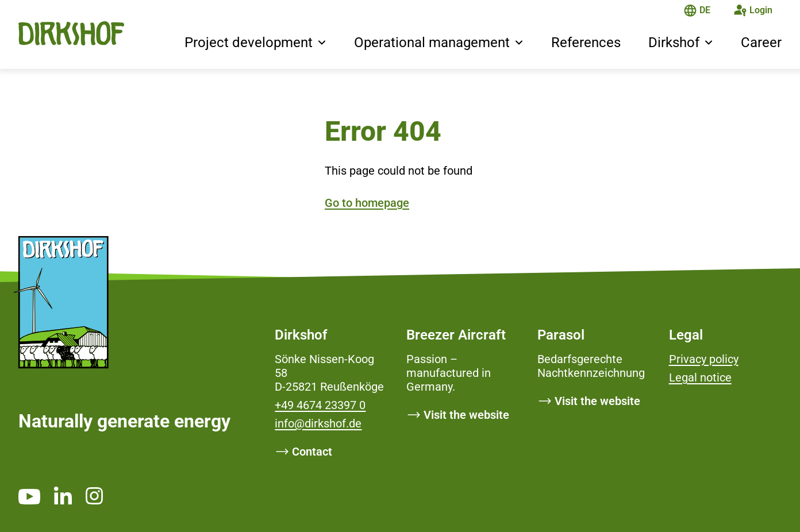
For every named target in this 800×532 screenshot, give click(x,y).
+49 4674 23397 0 (320, 405)
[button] (322, 44)
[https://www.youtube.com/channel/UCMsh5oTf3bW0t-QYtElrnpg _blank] (29, 496)
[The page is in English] (690, 12)
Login (761, 10)
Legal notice (700, 377)
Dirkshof (674, 43)
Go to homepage (367, 203)
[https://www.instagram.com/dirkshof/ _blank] (94, 496)
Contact (312, 452)
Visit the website (466, 415)
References (586, 43)
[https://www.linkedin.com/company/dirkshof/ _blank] (63, 495)
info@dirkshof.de (318, 423)
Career (761, 43)
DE (705, 10)
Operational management (432, 43)
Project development (249, 43)
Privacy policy (704, 359)
